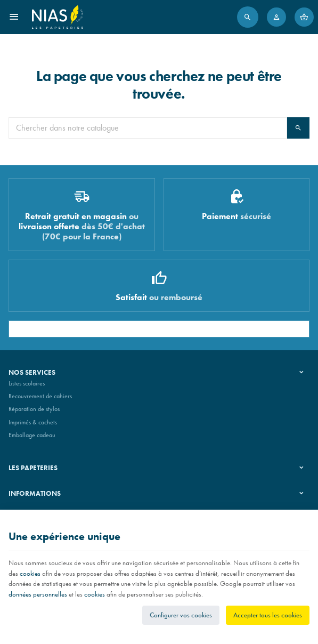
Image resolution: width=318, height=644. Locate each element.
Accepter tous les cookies (268, 615)
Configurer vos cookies (181, 615)
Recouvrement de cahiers (40, 396)
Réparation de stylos (34, 409)
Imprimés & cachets (33, 422)
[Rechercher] (248, 17)
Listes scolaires (27, 383)
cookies (30, 573)
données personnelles (38, 594)
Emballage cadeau (32, 435)
